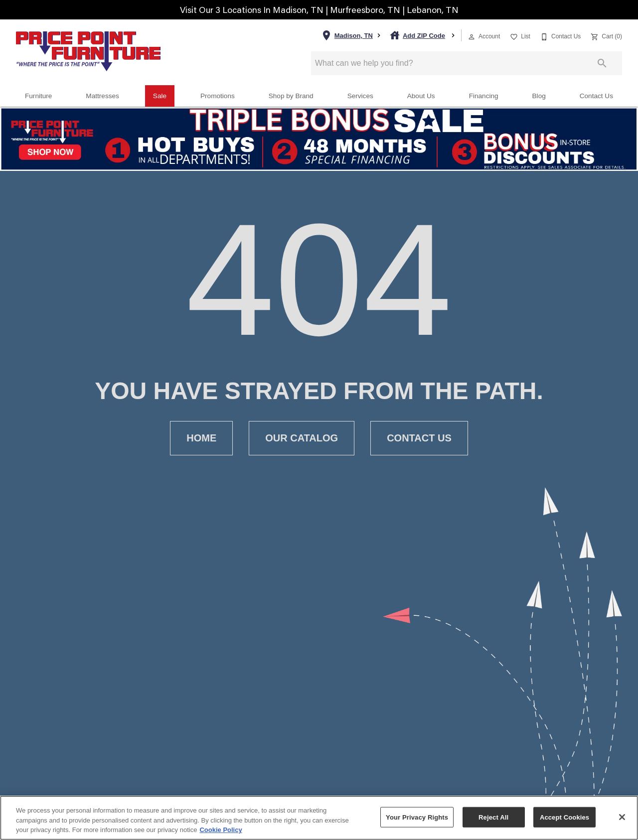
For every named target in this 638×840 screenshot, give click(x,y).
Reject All (493, 817)
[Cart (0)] (605, 36)
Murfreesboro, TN (366, 10)
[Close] (622, 817)
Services (360, 96)
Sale (160, 96)
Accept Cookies (564, 817)
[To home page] (88, 51)
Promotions (218, 96)
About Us (421, 96)
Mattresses (102, 96)
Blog (539, 96)
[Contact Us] (559, 36)
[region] (319, 818)
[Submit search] (602, 63)
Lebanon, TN (433, 10)
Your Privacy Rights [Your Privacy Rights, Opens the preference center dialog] (417, 817)
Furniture (38, 96)
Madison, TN (299, 10)
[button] (472, 37)
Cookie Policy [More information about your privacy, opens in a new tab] (221, 830)
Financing (484, 96)
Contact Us (596, 96)
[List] (519, 36)
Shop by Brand (291, 96)
